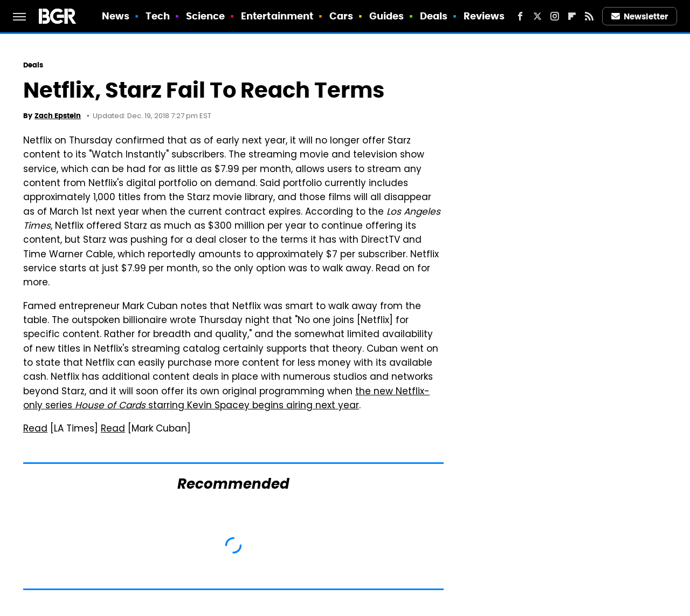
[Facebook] (520, 16)
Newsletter (640, 16)
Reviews (484, 16)
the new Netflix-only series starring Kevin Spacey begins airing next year (226, 399)
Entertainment (277, 16)
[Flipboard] (572, 16)
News (116, 16)
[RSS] (589, 16)
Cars (341, 16)
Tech (158, 16)
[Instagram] (555, 16)
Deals (434, 16)
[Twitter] (537, 16)
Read (35, 429)
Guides (387, 16)
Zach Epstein (58, 116)
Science (206, 16)
